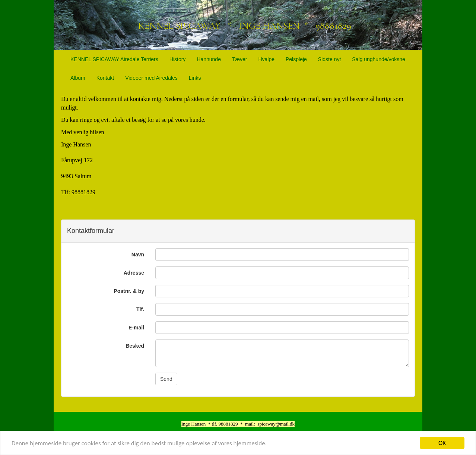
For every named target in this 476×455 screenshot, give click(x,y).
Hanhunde (209, 59)
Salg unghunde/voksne (378, 59)
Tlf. (140, 309)
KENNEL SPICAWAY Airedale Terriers (114, 59)
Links (195, 78)
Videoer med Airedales (151, 78)
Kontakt (105, 78)
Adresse (134, 273)
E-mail (136, 328)
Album (78, 78)
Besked (135, 346)
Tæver (239, 59)
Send (166, 379)
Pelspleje (296, 59)
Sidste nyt (329, 59)
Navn (138, 255)
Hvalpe (266, 59)
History (178, 59)
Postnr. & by (129, 291)
